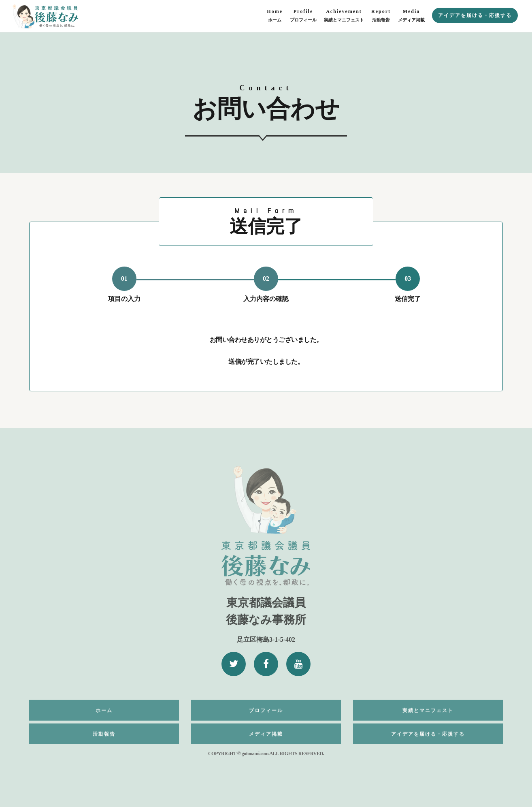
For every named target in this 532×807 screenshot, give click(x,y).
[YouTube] (298, 664)
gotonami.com (255, 754)
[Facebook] (266, 664)
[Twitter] (234, 664)
